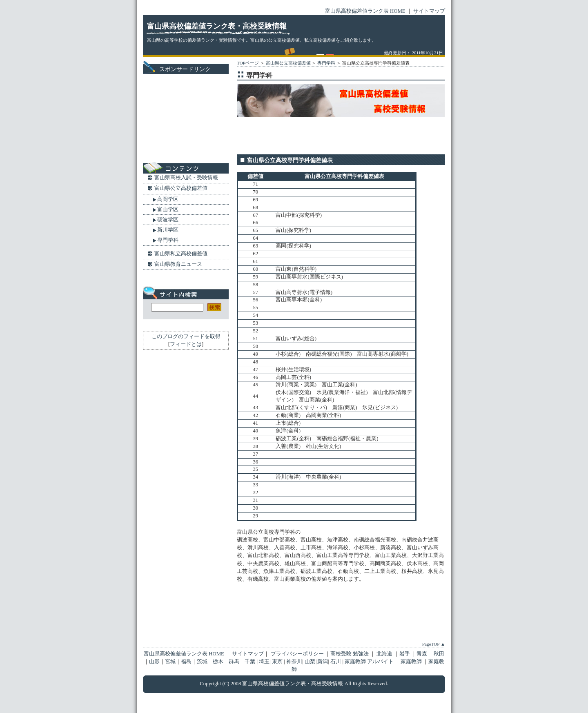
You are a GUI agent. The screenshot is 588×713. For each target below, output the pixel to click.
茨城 (202, 662)
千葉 (250, 662)
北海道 (385, 654)
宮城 (170, 662)
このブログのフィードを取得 (186, 336)
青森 (422, 654)
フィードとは (186, 344)
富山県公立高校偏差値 (288, 63)
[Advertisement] (332, 134)
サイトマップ (429, 11)
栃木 (218, 662)
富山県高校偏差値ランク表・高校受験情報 (217, 26)
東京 (277, 662)
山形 (154, 662)
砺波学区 (168, 219)
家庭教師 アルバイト (370, 662)
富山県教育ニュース (178, 264)
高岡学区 (168, 199)
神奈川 (294, 662)
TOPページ (248, 63)
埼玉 (264, 662)
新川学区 (168, 230)
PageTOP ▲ (434, 644)
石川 (336, 662)
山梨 (310, 662)
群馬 (234, 662)
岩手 (405, 654)
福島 (186, 662)
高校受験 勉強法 (350, 654)
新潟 (323, 662)
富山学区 (168, 209)
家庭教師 (412, 662)
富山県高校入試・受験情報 (186, 177)
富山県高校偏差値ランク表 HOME (365, 11)
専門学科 (326, 63)
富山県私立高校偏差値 (181, 253)
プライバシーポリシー (297, 654)
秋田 (439, 654)
